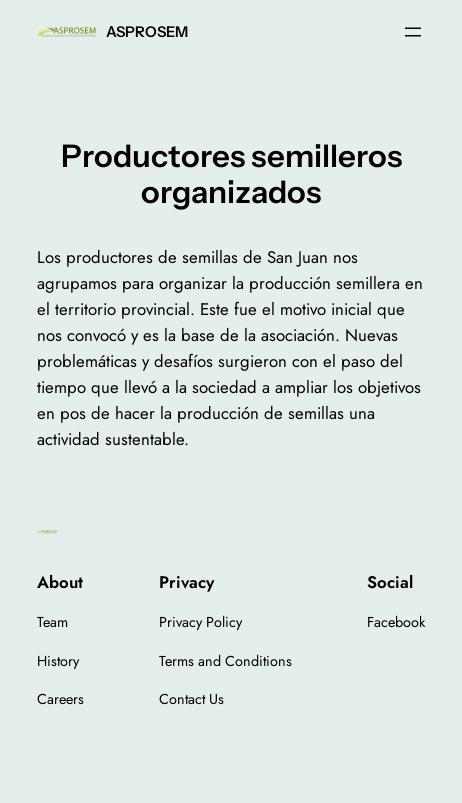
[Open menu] (413, 32)
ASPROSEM (147, 32)
